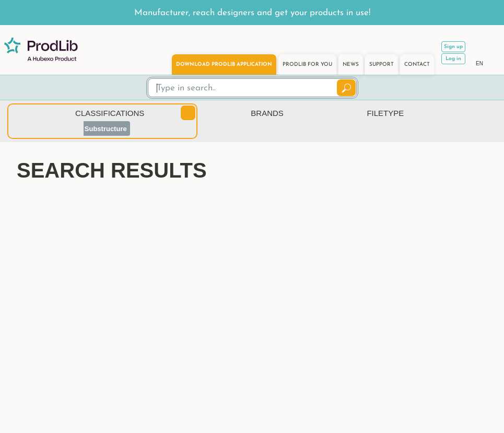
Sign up (453, 47)
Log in (453, 59)
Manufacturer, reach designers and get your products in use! (252, 13)
